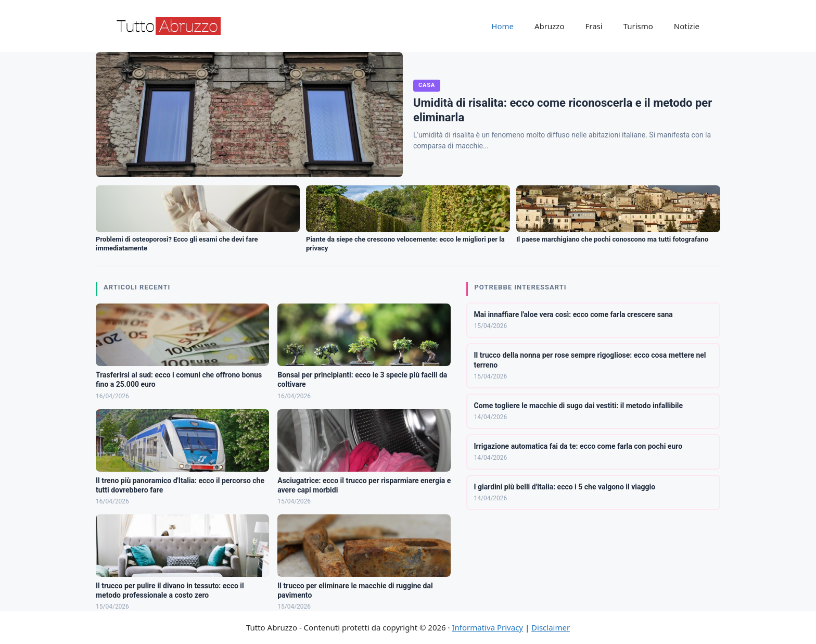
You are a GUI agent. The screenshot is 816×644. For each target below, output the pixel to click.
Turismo (638, 26)
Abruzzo (549, 26)
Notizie (687, 26)
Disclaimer (551, 627)
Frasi (594, 26)
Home (502, 26)
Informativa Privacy (488, 627)
